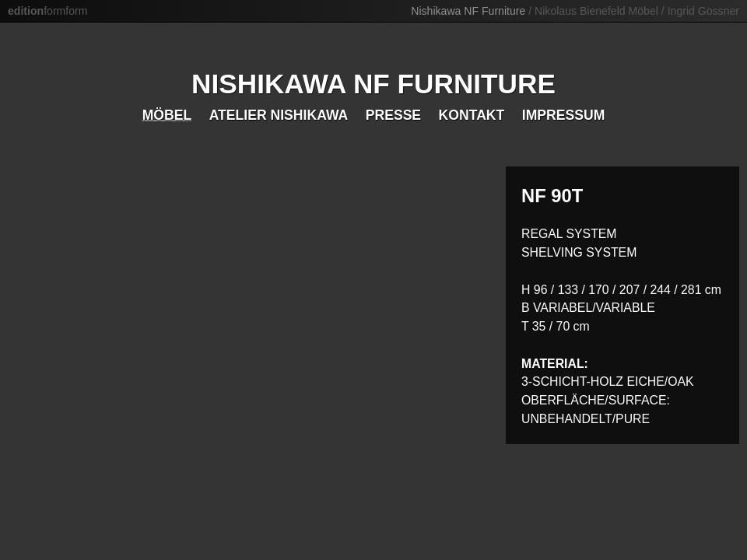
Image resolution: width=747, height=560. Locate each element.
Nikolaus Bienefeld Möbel (596, 11)
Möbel (167, 115)
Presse (393, 115)
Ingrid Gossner (703, 11)
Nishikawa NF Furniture (468, 11)
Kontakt (472, 115)
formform (47, 11)
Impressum (564, 115)
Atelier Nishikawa (279, 115)
